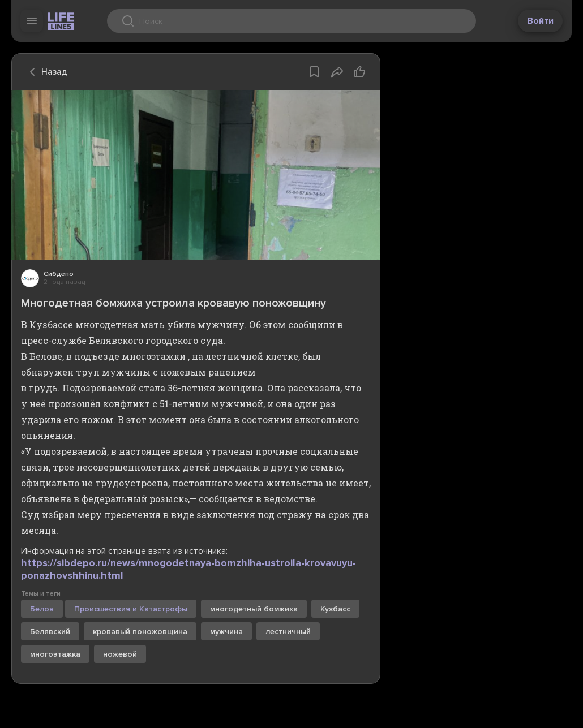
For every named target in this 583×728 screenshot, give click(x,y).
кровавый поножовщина (140, 632)
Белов (42, 609)
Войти (540, 21)
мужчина (226, 632)
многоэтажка (55, 654)
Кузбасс (335, 609)
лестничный (288, 632)
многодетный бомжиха (254, 609)
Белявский (50, 632)
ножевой (120, 654)
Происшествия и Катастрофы (131, 609)
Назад (45, 72)
